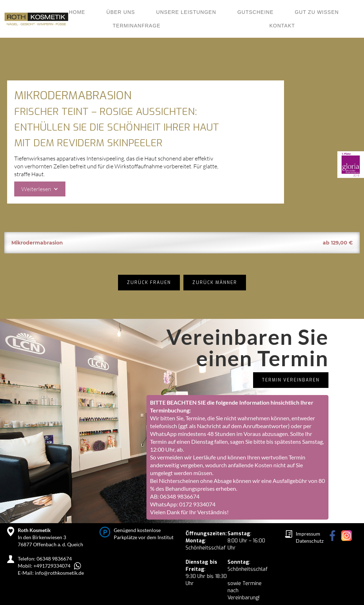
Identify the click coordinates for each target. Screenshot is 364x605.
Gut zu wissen (317, 12)
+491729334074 (52, 566)
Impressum (308, 534)
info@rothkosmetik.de (59, 573)
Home (77, 12)
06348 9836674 (180, 496)
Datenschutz (310, 541)
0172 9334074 (197, 504)
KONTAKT (282, 26)
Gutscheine (256, 12)
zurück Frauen (149, 283)
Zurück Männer (215, 283)
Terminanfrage (136, 26)
